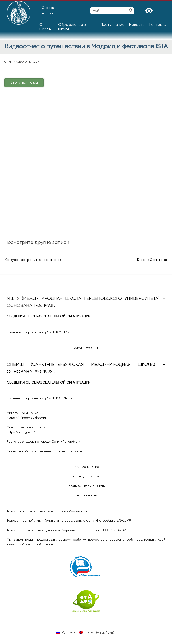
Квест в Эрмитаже (152, 260)
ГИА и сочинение (86, 467)
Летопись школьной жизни (86, 486)
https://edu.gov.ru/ (21, 432)
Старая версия (48, 11)
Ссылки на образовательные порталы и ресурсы (44, 451)
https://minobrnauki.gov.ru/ (27, 418)
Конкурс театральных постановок (33, 260)
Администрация (86, 348)
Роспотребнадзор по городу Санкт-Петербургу (44, 442)
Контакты (158, 25)
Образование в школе (72, 27)
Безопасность (86, 495)
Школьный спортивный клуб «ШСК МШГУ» (38, 332)
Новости (137, 25)
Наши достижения (86, 477)
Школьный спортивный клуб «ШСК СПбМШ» (39, 398)
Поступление (112, 25)
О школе (45, 27)
